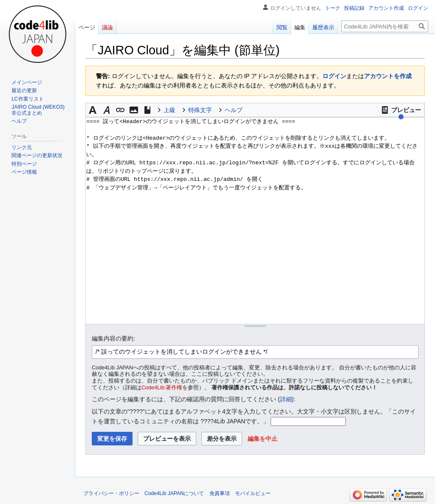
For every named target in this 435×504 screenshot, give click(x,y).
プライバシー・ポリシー (111, 493)
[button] (401, 110)
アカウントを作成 (388, 76)
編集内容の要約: (113, 338)
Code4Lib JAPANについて (174, 493)
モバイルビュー (253, 493)
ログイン (334, 76)
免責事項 (220, 493)
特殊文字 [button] (200, 110)
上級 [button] (169, 110)
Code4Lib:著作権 (162, 388)
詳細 (286, 399)
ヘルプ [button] (234, 110)
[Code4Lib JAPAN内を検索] (385, 26)
